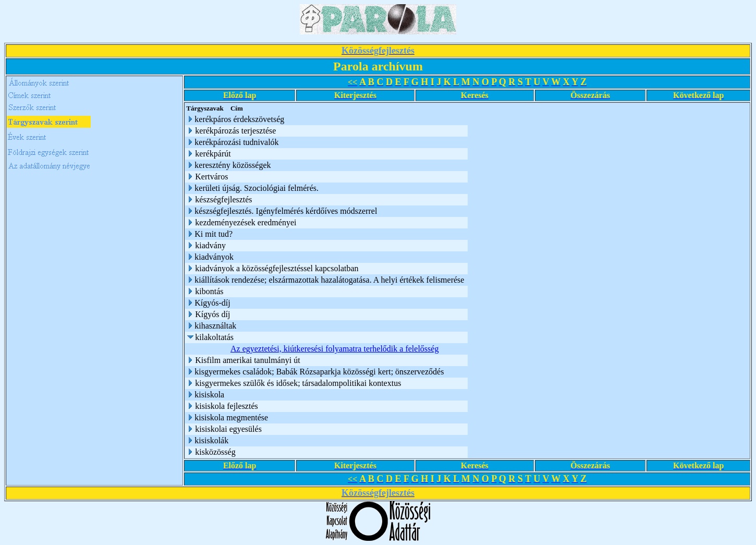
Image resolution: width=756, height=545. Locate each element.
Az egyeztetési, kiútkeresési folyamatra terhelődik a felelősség (334, 349)
